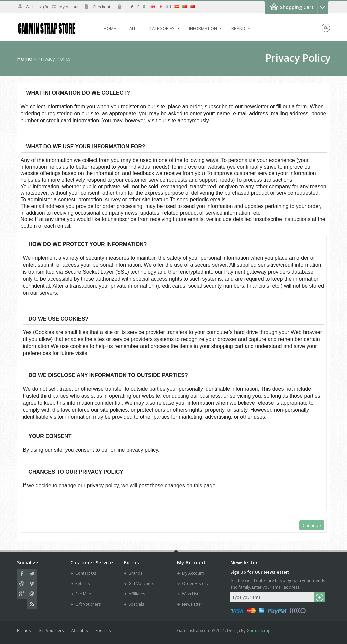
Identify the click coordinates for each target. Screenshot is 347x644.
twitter (32, 574)
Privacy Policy (54, 59)
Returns (82, 584)
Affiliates (137, 594)
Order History (195, 584)
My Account (70, 7)
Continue (312, 525)
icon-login (119, 6)
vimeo (32, 584)
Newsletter (192, 604)
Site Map (83, 594)
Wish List (190, 594)
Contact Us (86, 573)
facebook (22, 574)
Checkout (101, 7)
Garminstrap (259, 631)
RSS (32, 604)
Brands (135, 573)
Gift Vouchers (88, 604)
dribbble (22, 584)
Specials (136, 604)
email (32, 594)
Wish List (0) (37, 7)
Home (24, 59)
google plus (22, 594)
